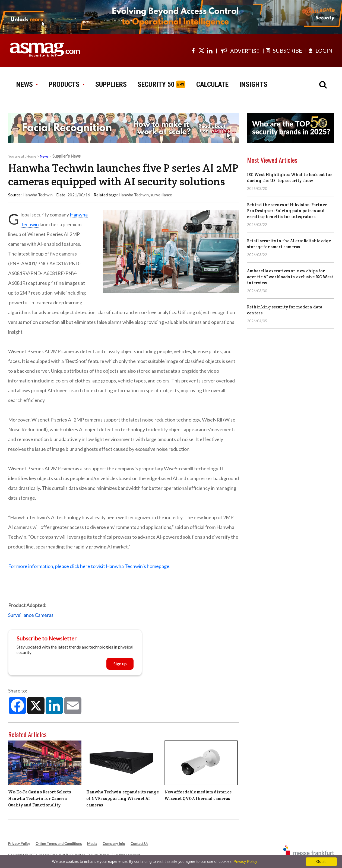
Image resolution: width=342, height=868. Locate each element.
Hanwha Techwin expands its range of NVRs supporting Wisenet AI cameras (123, 798)
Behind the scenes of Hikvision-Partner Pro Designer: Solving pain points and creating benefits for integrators (287, 211)
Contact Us (139, 844)
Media (92, 844)
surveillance (161, 195)
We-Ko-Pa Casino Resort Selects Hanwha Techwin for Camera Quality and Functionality (39, 798)
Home (31, 156)
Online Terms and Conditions (59, 844)
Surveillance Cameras (31, 615)
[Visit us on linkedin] (210, 50)
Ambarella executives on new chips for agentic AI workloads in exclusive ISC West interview (290, 277)
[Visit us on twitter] (201, 50)
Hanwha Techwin (134, 195)
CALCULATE (212, 84)
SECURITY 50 (156, 84)
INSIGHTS (253, 84)
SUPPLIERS (111, 84)
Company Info (114, 844)
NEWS (27, 84)
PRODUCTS (66, 84)
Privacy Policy (19, 844)
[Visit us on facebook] (193, 50)
